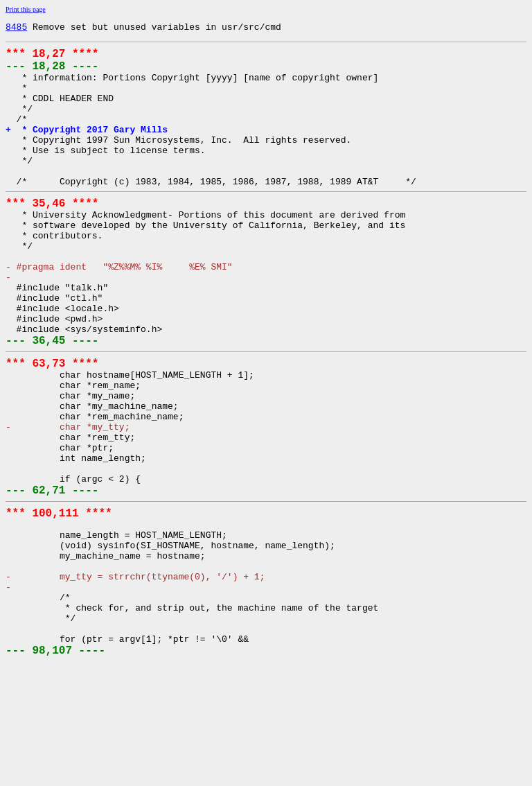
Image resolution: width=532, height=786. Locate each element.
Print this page (26, 9)
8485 (16, 28)
